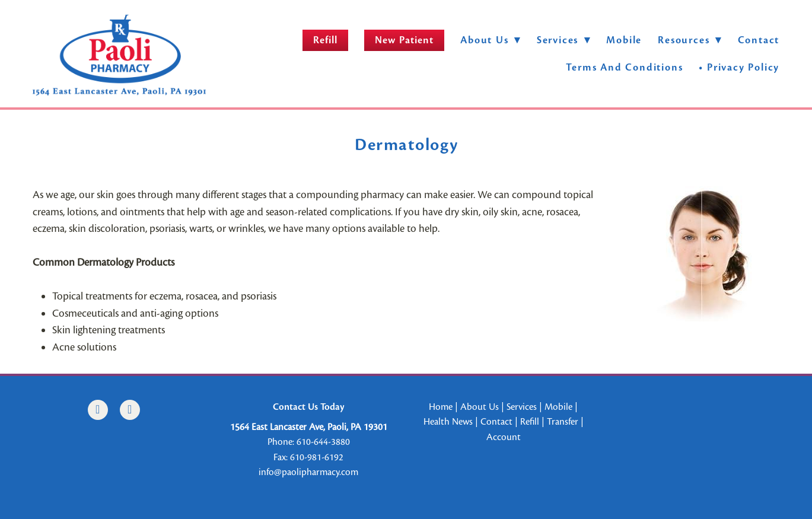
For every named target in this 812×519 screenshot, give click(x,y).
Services (522, 407)
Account (504, 437)
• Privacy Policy (739, 67)
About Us (491, 40)
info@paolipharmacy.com (308, 472)
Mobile (624, 40)
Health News (448, 422)
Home (441, 407)
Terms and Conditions (624, 67)
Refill (325, 40)
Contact (759, 40)
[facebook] (98, 410)
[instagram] (130, 410)
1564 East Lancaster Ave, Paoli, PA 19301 (309, 427)
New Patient (404, 40)
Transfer (563, 422)
